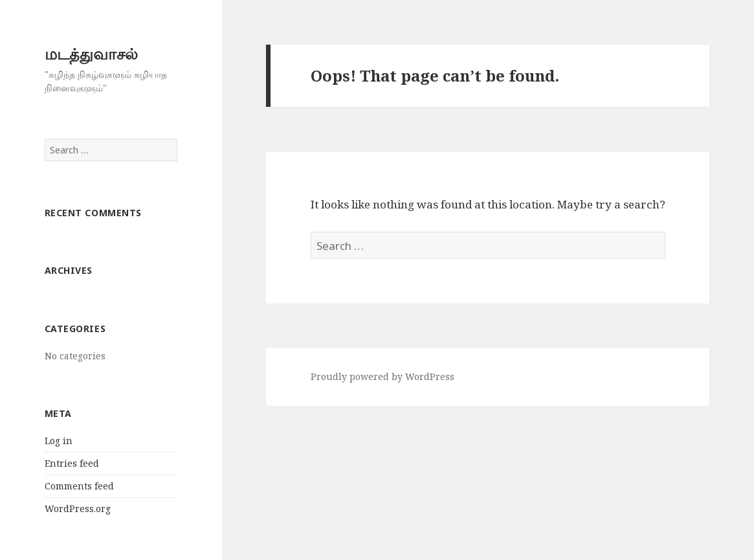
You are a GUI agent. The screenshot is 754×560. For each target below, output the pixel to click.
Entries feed (72, 463)
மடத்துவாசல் (91, 53)
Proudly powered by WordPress (383, 376)
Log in (59, 441)
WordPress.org (78, 509)
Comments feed (79, 486)
